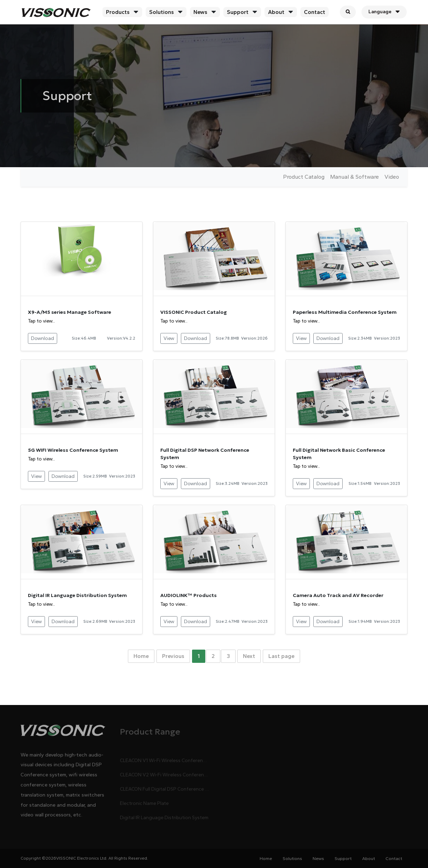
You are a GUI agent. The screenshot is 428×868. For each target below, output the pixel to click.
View (169, 338)
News (200, 12)
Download (43, 338)
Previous (173, 656)
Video (392, 177)
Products (118, 12)
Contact (315, 12)
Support (238, 12)
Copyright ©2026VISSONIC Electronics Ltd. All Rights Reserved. (84, 858)
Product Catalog (304, 177)
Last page (281, 656)
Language (384, 12)
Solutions (162, 12)
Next (249, 656)
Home (141, 656)
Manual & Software (354, 177)
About (276, 12)
